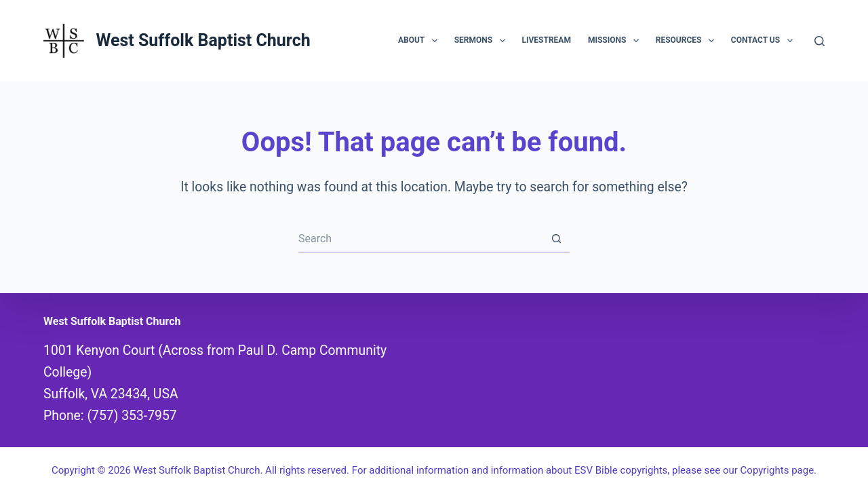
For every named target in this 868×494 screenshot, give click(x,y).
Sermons (482, 41)
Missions (616, 41)
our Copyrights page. (770, 470)
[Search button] (556, 239)
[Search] (820, 41)
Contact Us (765, 41)
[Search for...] (420, 239)
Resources (688, 41)
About (420, 41)
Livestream (547, 40)
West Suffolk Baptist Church (203, 40)
